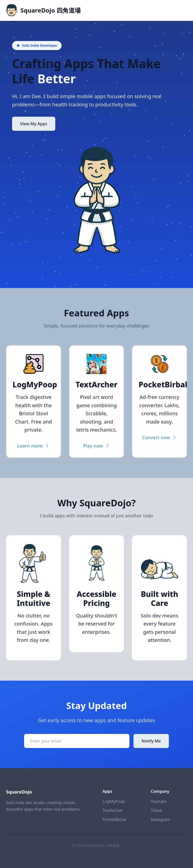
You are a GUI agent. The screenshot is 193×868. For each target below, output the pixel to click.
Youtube (159, 801)
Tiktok (157, 810)
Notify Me (151, 741)
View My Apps (34, 124)
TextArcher (113, 810)
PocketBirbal (114, 819)
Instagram (161, 819)
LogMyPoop (114, 801)
